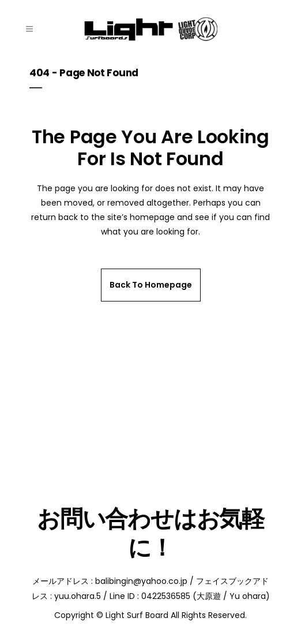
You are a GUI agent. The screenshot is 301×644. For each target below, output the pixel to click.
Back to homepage (151, 285)
